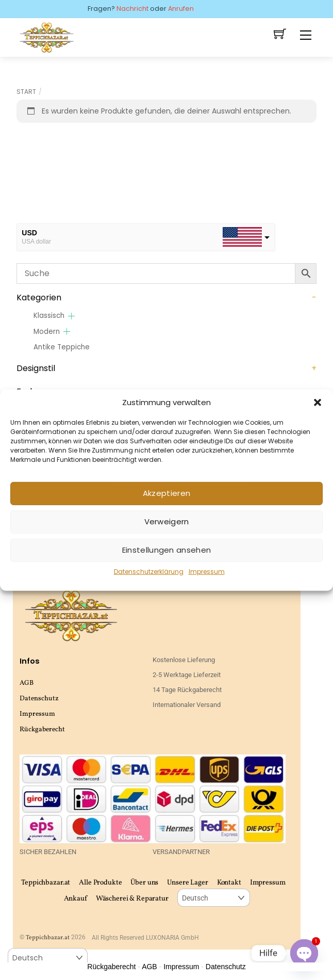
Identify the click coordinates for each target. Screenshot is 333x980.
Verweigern (167, 521)
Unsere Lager (187, 883)
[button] (318, 402)
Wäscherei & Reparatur (132, 899)
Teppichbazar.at (46, 883)
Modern (47, 332)
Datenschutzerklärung (149, 572)
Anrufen (181, 9)
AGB (27, 683)
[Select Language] (214, 898)
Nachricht (132, 9)
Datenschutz (39, 698)
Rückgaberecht (42, 729)
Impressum (207, 572)
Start (26, 92)
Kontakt (229, 883)
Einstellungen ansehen (166, 550)
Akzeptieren (166, 493)
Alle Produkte (100, 883)
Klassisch (49, 316)
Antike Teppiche (62, 347)
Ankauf (76, 899)
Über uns (144, 883)
